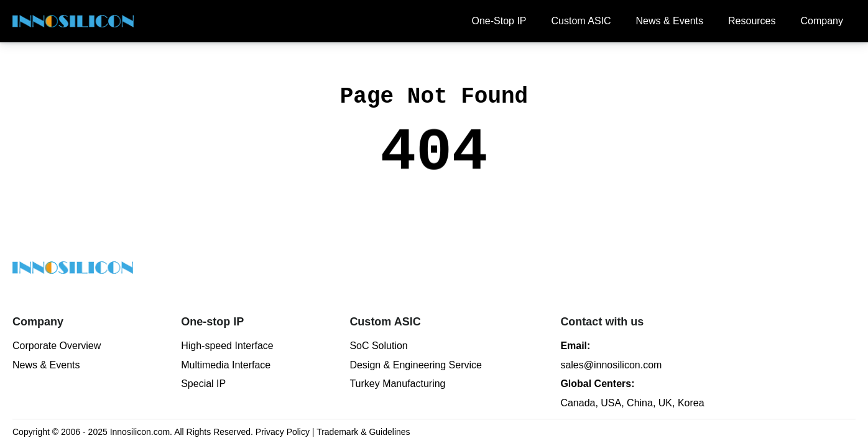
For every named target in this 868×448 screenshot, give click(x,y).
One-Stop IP (499, 21)
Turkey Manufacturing (397, 384)
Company (822, 21)
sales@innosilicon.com (611, 365)
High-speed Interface (227, 346)
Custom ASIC (581, 21)
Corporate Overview (57, 346)
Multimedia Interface (226, 365)
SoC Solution (378, 346)
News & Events (670, 21)
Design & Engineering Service (416, 365)
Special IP (203, 384)
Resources (752, 21)
